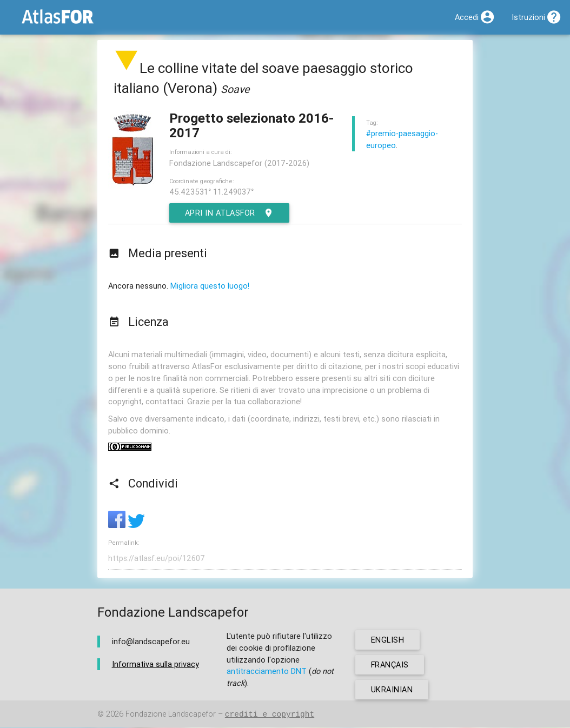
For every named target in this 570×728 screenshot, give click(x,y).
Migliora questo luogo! (210, 286)
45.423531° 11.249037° (211, 192)
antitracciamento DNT (267, 672)
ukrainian (392, 690)
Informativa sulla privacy (155, 664)
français (390, 665)
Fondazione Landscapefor (171, 715)
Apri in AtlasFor (230, 213)
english (388, 640)
